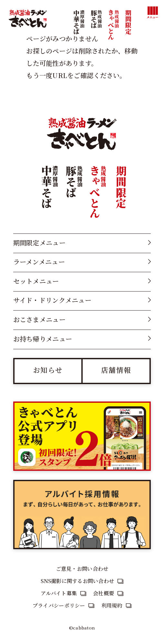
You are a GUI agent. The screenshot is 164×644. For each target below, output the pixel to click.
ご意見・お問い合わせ (82, 569)
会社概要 (103, 593)
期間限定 (128, 22)
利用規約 (112, 605)
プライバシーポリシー (59, 605)
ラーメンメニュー (39, 262)
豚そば (96, 31)
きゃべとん (113, 31)
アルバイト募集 (59, 593)
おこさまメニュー (39, 319)
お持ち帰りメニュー (43, 339)
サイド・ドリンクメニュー (52, 300)
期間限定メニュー (39, 243)
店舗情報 (116, 370)
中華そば (79, 31)
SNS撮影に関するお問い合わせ (77, 581)
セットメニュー (36, 281)
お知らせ (48, 370)
